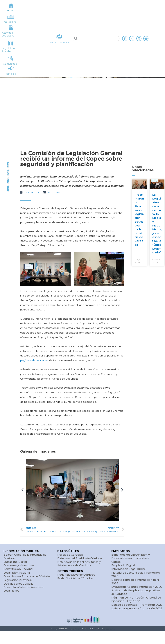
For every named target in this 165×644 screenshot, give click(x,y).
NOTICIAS (53, 192)
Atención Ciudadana (59, 42)
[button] (23, 490)
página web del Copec (34, 360)
